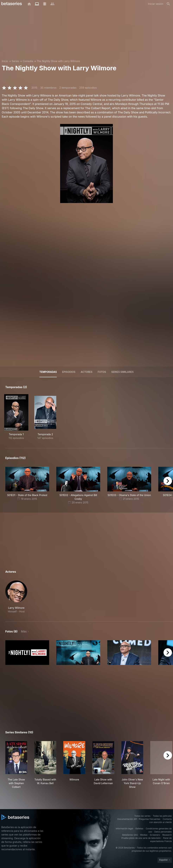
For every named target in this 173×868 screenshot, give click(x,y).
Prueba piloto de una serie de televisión (141, 838)
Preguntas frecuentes (150, 819)
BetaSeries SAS (130, 835)
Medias (144, 835)
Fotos (102, 372)
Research (167, 835)
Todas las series (142, 816)
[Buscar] (168, 4)
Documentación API (127, 819)
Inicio (5, 61)
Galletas (139, 829)
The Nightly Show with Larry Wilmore (58, 61)
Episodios (69, 372)
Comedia (28, 61)
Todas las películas (162, 816)
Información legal (124, 829)
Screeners (155, 835)
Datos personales (163, 832)
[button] (16, 597)
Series (15, 61)
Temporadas (48, 372)
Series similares (122, 372)
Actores (87, 372)
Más (24, 631)
